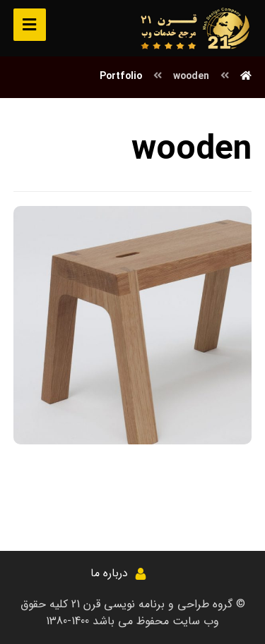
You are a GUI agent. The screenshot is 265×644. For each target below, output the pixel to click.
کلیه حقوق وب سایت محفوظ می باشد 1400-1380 (120, 613)
